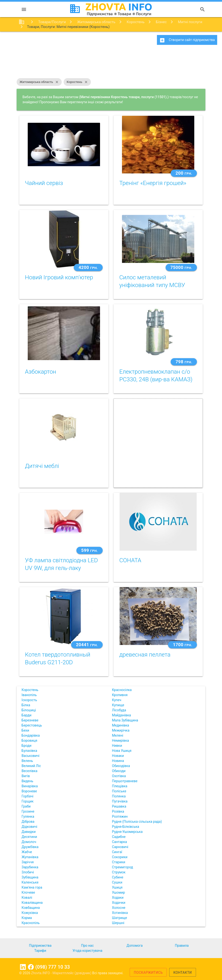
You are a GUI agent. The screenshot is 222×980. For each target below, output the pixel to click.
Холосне (119, 908)
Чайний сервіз (44, 183)
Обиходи (119, 771)
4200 (88, 267)
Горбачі (28, 796)
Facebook (31, 967)
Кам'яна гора (32, 887)
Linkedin (23, 967)
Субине (118, 877)
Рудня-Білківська (126, 827)
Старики (119, 862)
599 (90, 550)
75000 (181, 267)
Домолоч (29, 842)
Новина (118, 761)
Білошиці (29, 710)
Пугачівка (120, 801)
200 (184, 173)
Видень (27, 781)
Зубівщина (30, 877)
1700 (182, 645)
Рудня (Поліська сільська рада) (137, 822)
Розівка (118, 811)
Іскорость (29, 700)
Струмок (119, 872)
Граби (26, 806)
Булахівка (29, 751)
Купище (118, 705)
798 (184, 362)
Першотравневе (125, 781)
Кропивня (120, 695)
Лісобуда (119, 710)
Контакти (183, 973)
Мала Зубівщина (125, 720)
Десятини (29, 837)
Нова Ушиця (122, 751)
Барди (27, 715)
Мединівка (121, 725)
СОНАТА (130, 560)
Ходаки (118, 898)
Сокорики (120, 857)
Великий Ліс (31, 766)
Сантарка (120, 842)
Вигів (26, 776)
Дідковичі (30, 827)
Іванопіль (29, 695)
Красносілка (122, 690)
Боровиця (30, 740)
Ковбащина (31, 908)
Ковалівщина (32, 903)
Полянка (119, 796)
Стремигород (123, 867)
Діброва (28, 822)
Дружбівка (30, 847)
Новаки (118, 756)
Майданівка (122, 715)
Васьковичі (31, 756)
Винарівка (30, 786)
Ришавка (119, 806)
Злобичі (28, 872)
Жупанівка (30, 857)
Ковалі (27, 898)
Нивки (117, 746)
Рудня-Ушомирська (127, 832)
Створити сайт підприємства (187, 40)
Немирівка (121, 740)
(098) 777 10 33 (53, 967)
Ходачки (119, 903)
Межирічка (121, 730)
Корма (27, 918)
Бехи (25, 730)
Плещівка (120, 786)
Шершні (118, 923)
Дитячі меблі (42, 466)
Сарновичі (120, 847)
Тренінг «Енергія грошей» (153, 183)
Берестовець (32, 725)
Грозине (28, 811)
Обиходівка (121, 766)
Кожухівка (30, 913)
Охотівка (119, 776)
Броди (27, 746)
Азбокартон (41, 372)
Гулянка (28, 816)
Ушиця (117, 887)
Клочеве (28, 892)
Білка (26, 705)
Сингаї (117, 852)
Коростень (77, 82)
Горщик (28, 801)
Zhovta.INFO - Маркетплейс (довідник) (62, 973)
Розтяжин (120, 816)
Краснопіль (31, 923)
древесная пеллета (145, 655)
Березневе (30, 720)
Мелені (118, 735)
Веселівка (30, 771)
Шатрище (120, 918)
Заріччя (28, 862)
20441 (87, 645)
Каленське (30, 882)
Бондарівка (31, 735)
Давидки (29, 832)
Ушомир (119, 892)
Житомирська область (39, 82)
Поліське (119, 791)
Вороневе (29, 791)
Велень (27, 761)
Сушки (117, 882)
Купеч (117, 700)
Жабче (27, 852)
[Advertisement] (111, 64)
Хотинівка (120, 913)
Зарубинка (30, 867)
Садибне (119, 837)
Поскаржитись (148, 973)
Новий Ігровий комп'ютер (59, 277)
